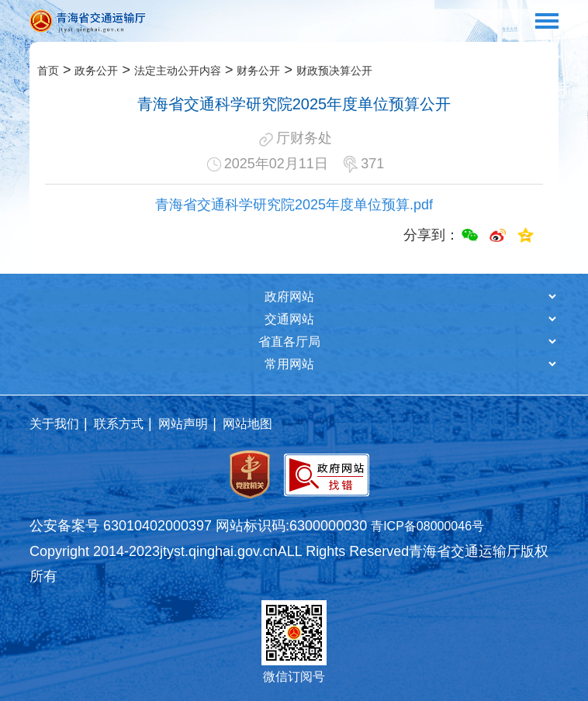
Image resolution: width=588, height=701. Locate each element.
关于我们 (54, 424)
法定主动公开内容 (178, 71)
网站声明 (183, 424)
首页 (48, 71)
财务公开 (258, 71)
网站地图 (247, 424)
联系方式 (119, 424)
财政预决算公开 (334, 71)
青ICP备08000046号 (427, 526)
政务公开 (96, 71)
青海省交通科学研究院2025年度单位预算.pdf (294, 205)
